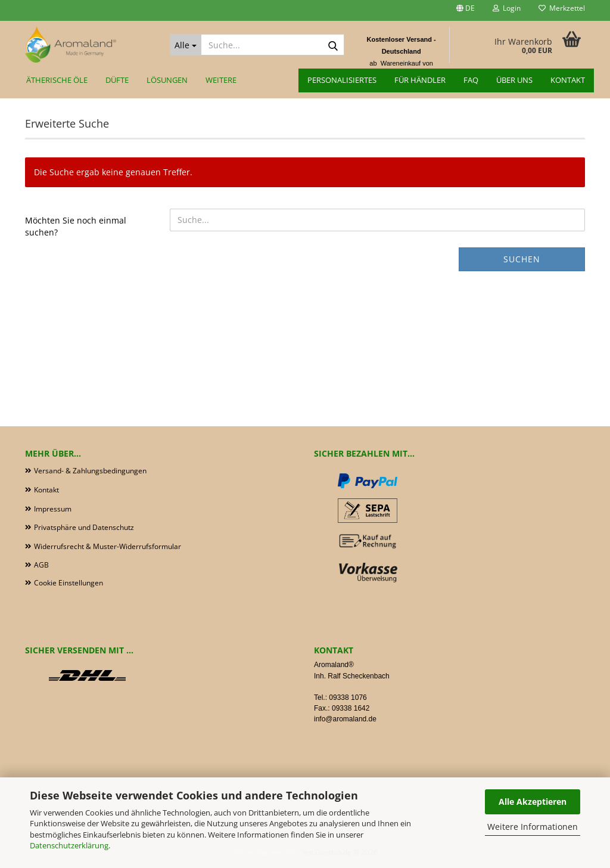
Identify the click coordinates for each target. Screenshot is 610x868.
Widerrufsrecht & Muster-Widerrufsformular (108, 546)
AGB (41, 565)
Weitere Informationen (533, 827)
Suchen (522, 259)
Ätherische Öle (57, 80)
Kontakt (568, 80)
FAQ (471, 80)
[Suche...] (186, 45)
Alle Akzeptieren (533, 802)
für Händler (420, 80)
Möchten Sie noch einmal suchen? (76, 226)
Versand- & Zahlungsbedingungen (90, 471)
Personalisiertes (342, 80)
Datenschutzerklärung (69, 845)
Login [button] (507, 8)
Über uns (514, 80)
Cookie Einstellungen (69, 583)
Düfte (117, 80)
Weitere (221, 80)
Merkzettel (562, 8)
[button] (466, 10)
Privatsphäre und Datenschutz (84, 527)
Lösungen (167, 80)
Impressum (53, 509)
